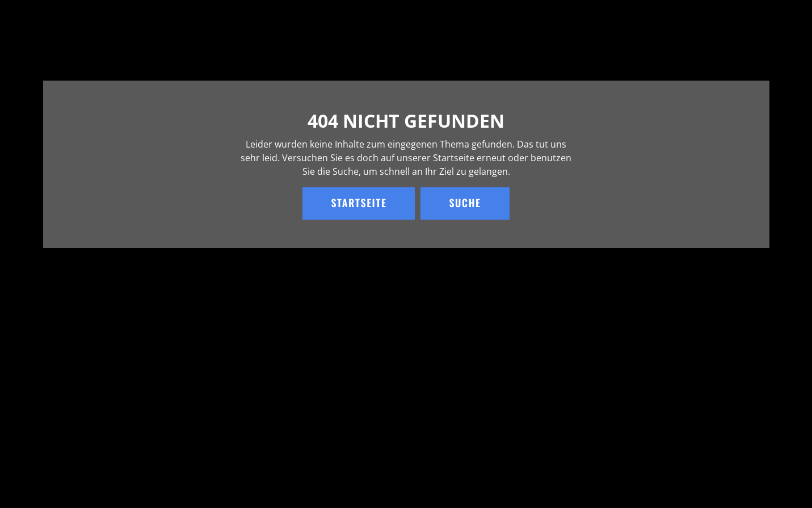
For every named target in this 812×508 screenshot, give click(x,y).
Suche (465, 203)
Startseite (359, 203)
